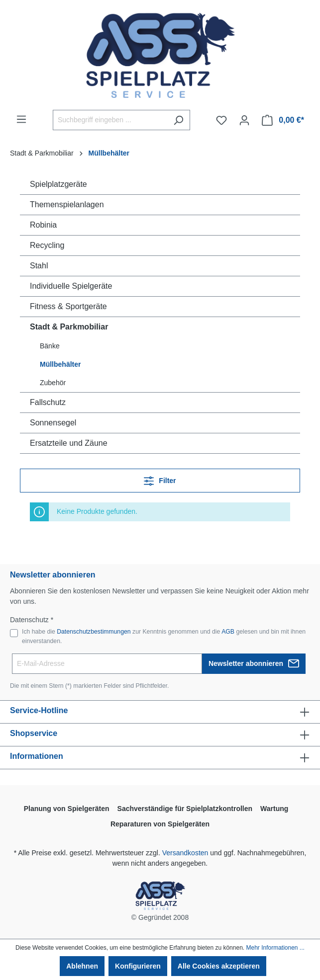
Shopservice (34, 733)
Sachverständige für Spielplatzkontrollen (185, 809)
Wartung (274, 809)
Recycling (47, 245)
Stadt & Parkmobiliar (69, 327)
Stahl (39, 266)
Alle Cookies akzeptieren (219, 966)
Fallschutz (48, 402)
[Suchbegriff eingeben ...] (110, 120)
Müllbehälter (60, 364)
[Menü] (21, 119)
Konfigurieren (138, 966)
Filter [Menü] (160, 479)
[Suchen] (178, 120)
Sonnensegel (53, 423)
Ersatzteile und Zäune (69, 443)
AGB (228, 632)
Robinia (43, 225)
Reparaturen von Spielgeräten (160, 824)
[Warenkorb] (283, 120)
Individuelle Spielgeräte (71, 286)
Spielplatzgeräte (58, 184)
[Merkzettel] (221, 120)
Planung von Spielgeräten (67, 809)
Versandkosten (185, 853)
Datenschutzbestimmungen (94, 632)
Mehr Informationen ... (275, 948)
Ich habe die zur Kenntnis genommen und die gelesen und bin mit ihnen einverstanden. (164, 636)
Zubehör (53, 383)
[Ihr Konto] (244, 120)
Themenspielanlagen (67, 204)
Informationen (37, 756)
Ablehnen (82, 966)
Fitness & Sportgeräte (68, 306)
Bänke (50, 346)
